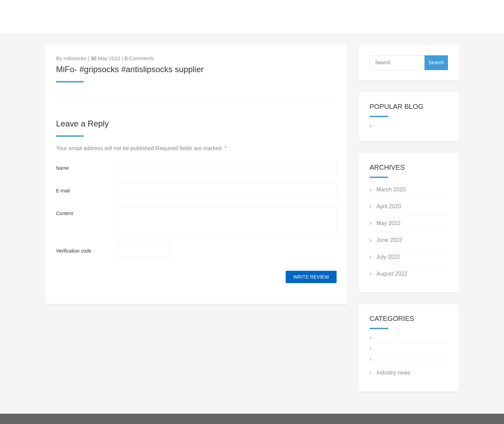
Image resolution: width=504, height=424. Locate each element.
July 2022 (388, 257)
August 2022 (392, 274)
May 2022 (388, 223)
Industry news (393, 373)
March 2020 (391, 189)
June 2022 (389, 240)
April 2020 (389, 206)
